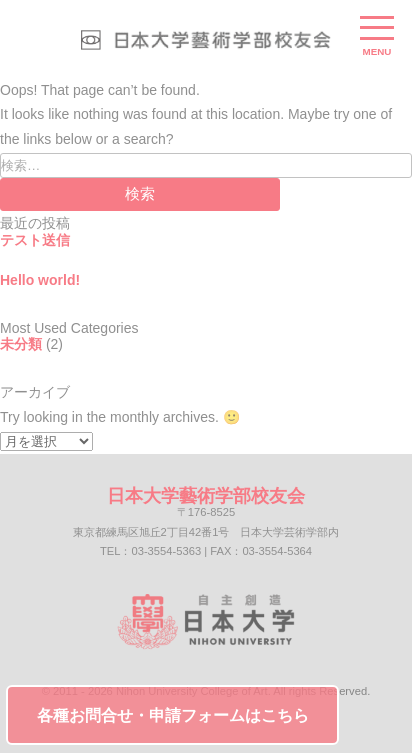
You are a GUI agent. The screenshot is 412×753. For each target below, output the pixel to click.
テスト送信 (35, 240)
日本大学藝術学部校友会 (206, 496)
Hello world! (40, 280)
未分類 (21, 344)
